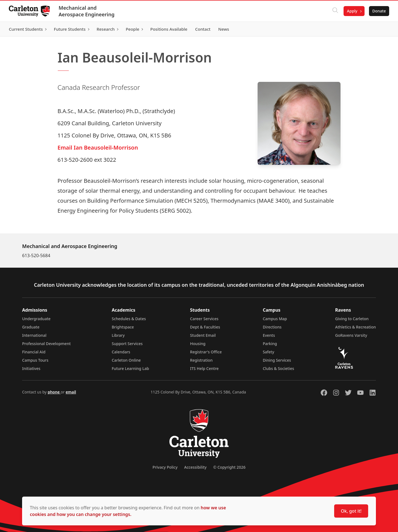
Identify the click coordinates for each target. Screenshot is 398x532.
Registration (201, 360)
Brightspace (123, 327)
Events (269, 335)
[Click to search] (335, 11)
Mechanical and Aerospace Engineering (87, 11)
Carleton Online (126, 360)
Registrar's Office (206, 352)
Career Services (204, 319)
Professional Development (46, 344)
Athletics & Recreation (356, 327)
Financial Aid (34, 352)
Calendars (121, 352)
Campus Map (275, 319)
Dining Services (277, 360)
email (71, 392)
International (34, 335)
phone (54, 392)
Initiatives (31, 368)
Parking (270, 344)
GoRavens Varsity (351, 335)
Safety (269, 352)
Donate (379, 11)
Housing (198, 344)
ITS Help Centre (205, 368)
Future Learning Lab (130, 368)
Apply (352, 11)
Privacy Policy (165, 467)
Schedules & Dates (129, 319)
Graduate (31, 327)
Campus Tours (35, 360)
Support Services (127, 344)
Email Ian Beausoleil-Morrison (98, 148)
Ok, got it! (351, 511)
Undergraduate (36, 319)
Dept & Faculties (205, 327)
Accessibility (195, 467)
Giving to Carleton (352, 319)
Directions (272, 327)
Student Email (203, 335)
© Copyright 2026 (229, 467)
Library (118, 335)
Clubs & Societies (278, 368)
